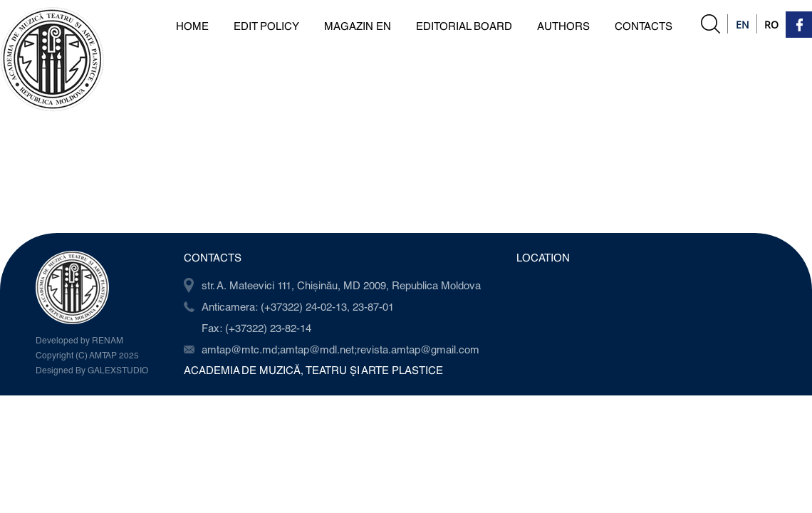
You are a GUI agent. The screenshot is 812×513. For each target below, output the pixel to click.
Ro (771, 25)
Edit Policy (266, 26)
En (743, 25)
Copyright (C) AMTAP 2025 (87, 355)
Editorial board (464, 26)
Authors (563, 26)
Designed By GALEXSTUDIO (92, 370)
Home (192, 26)
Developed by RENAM (79, 340)
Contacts (644, 26)
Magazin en (358, 26)
